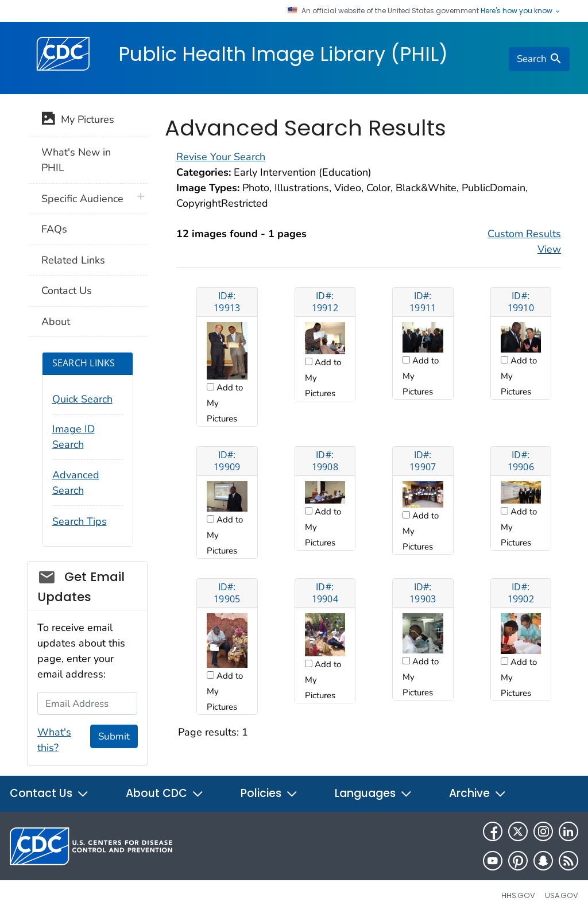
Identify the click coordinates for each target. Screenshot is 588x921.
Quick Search (82, 399)
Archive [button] (478, 793)
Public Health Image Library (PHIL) (283, 54)
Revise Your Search (221, 157)
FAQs (54, 229)
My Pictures (78, 121)
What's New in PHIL (76, 160)
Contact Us (67, 291)
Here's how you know (521, 11)
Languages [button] (374, 793)
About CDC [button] (165, 793)
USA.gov (562, 895)
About (56, 322)
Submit (114, 736)
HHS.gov (518, 895)
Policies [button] (269, 793)
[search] (539, 59)
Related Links (73, 260)
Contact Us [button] (49, 793)
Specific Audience (82, 199)
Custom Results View (524, 241)
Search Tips (80, 521)
